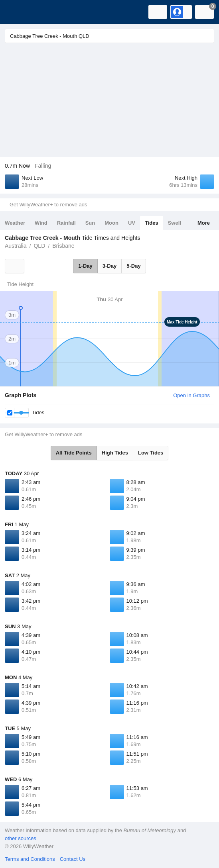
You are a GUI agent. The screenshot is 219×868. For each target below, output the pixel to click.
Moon (111, 223)
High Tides (115, 453)
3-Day (109, 266)
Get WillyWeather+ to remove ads (48, 205)
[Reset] (193, 36)
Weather (15, 223)
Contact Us (73, 859)
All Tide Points (74, 453)
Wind (41, 223)
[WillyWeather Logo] (18, 12)
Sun (90, 223)
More (204, 223)
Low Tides (151, 453)
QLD (39, 246)
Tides (152, 223)
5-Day (133, 266)
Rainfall (66, 223)
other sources (21, 838)
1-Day (85, 266)
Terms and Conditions (30, 859)
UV (132, 223)
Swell (175, 223)
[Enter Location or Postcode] (109, 36)
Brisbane (63, 246)
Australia (16, 246)
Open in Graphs (191, 395)
